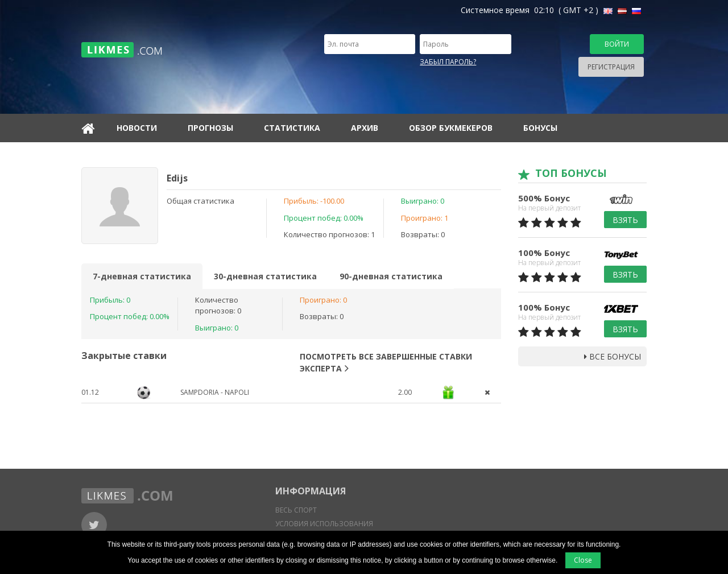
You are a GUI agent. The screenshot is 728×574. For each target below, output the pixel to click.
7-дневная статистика (142, 276)
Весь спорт (296, 510)
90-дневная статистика (391, 276)
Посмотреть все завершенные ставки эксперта (386, 362)
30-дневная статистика (265, 276)
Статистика (292, 128)
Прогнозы (210, 128)
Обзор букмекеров (451, 128)
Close (583, 560)
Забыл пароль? (448, 62)
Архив (365, 128)
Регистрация (611, 67)
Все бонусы (613, 356)
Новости (137, 128)
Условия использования (324, 524)
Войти (617, 44)
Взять (625, 220)
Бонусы (540, 128)
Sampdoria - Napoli (215, 392)
